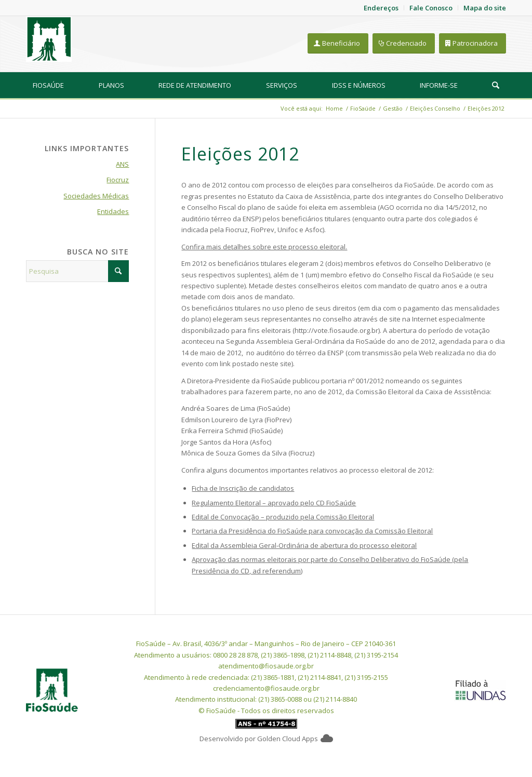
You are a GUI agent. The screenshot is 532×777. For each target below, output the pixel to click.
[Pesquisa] (496, 85)
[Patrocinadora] (473, 43)
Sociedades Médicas (96, 196)
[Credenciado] (404, 43)
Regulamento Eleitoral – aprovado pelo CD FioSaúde (274, 503)
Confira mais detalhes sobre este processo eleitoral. (264, 247)
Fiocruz (118, 180)
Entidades (113, 211)
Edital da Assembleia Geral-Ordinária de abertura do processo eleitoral (304, 545)
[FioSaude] (49, 39)
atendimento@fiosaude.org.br (266, 666)
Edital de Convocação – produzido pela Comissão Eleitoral (283, 517)
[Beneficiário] (338, 43)
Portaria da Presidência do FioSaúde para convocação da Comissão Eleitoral (312, 531)
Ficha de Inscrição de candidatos (243, 488)
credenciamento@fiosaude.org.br (266, 688)
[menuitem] (48, 85)
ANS (122, 164)
